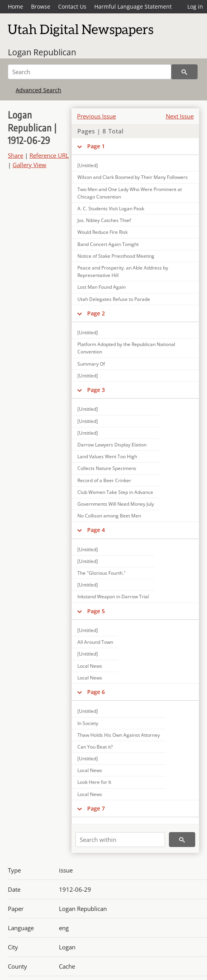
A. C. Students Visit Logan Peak (111, 209)
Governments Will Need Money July (116, 504)
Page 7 (96, 808)
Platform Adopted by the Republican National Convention (126, 348)
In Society (88, 723)
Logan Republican (42, 52)
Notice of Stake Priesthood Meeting (116, 256)
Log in (195, 6)
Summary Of (91, 364)
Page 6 (96, 692)
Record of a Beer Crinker (104, 480)
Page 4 (96, 530)
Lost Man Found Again (102, 287)
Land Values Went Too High (107, 456)
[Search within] (120, 840)
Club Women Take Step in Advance (115, 492)
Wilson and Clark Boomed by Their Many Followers (133, 177)
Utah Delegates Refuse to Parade (114, 299)
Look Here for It (94, 782)
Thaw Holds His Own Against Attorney (119, 735)
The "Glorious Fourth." (102, 573)
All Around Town (95, 642)
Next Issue (180, 116)
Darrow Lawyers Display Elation (112, 445)
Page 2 (96, 313)
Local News (90, 666)
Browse (41, 6)
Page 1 (96, 146)
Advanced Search (38, 90)
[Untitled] (88, 332)
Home (16, 6)
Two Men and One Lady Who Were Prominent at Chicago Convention (130, 193)
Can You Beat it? (95, 747)
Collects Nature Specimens (107, 468)
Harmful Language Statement (133, 6)
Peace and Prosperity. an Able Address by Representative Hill (123, 271)
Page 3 (96, 390)
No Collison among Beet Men (109, 516)
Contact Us (72, 6)
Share (16, 155)
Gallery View (29, 165)
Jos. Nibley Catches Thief (104, 220)
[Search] (90, 72)
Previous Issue (96, 116)
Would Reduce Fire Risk (103, 232)
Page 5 (96, 611)
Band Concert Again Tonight (108, 244)
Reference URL (49, 155)
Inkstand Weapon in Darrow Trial (113, 597)
